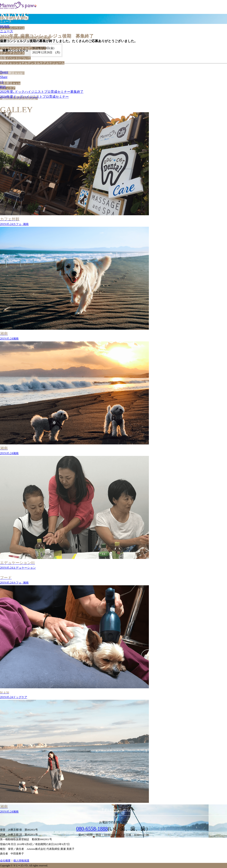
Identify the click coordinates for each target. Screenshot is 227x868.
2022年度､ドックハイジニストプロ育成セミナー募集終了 (42, 92)
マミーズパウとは (12, 28)
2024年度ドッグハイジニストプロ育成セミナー (34, 97)
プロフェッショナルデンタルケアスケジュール (32, 63)
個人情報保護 (21, 861)
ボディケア (8, 88)
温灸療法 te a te (12, 73)
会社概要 (5, 861)
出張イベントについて (15, 58)
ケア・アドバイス (12, 53)
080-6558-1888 (92, 829)
